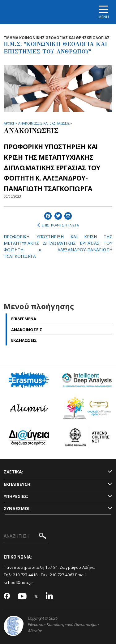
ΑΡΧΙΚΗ (9, 123)
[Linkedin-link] (49, 597)
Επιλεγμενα (24, 319)
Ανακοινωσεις (27, 330)
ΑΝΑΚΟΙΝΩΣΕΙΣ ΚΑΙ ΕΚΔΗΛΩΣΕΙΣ (44, 123)
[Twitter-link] (36, 597)
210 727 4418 (25, 575)
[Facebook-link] (7, 596)
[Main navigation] (104, 12)
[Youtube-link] (22, 597)
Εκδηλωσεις (24, 340)
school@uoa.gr (18, 582)
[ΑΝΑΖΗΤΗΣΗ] (26, 537)
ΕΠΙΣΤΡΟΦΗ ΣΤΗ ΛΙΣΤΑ (58, 225)
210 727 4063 (62, 575)
